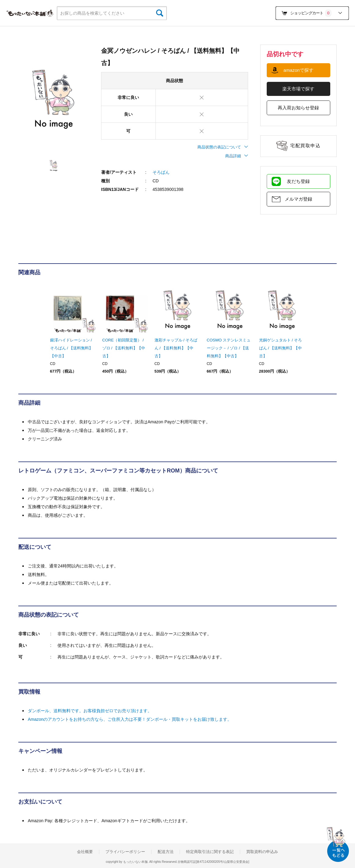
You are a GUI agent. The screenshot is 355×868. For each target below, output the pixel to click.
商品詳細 (237, 156)
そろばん (161, 172)
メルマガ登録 (298, 199)
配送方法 (166, 852)
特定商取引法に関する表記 (210, 852)
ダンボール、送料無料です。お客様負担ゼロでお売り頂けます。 (90, 711)
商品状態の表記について (223, 147)
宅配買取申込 (305, 146)
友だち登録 (298, 181)
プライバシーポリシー (125, 852)
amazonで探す (298, 70)
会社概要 (85, 852)
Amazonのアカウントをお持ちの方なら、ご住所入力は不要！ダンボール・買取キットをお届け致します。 (130, 719)
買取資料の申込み (262, 852)
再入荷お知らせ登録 (298, 108)
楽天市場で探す (298, 89)
